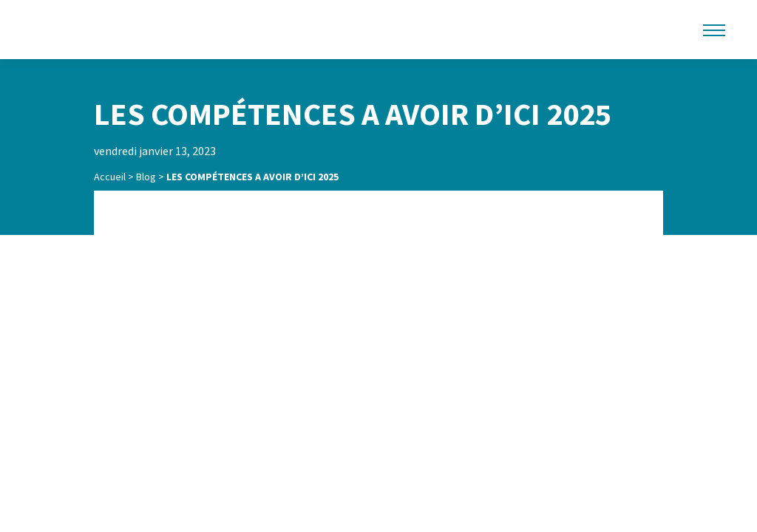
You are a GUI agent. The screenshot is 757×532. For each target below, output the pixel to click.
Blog (146, 177)
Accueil (110, 177)
